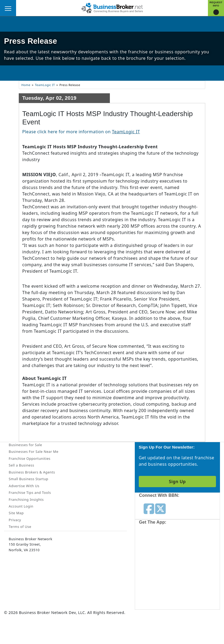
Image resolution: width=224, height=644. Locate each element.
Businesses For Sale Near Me (34, 451)
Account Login (21, 506)
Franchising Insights (26, 499)
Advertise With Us (24, 486)
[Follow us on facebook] (149, 508)
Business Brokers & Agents (32, 472)
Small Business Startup (29, 479)
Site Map (16, 513)
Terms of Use (20, 527)
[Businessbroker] (112, 8)
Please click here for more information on (81, 132)
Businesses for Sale (25, 445)
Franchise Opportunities (30, 458)
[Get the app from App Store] (163, 549)
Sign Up (177, 482)
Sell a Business (22, 465)
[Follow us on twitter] (160, 508)
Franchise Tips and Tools (30, 493)
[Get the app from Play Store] (163, 589)
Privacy (15, 520)
